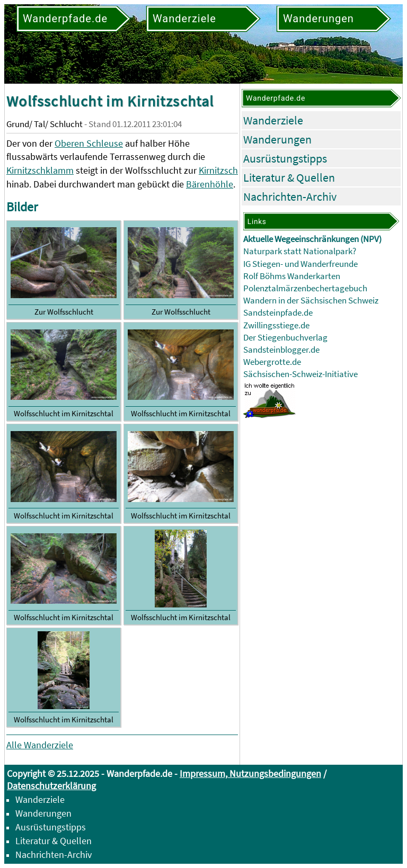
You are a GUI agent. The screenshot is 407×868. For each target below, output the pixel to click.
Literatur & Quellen (289, 177)
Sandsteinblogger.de (281, 350)
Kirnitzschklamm (40, 170)
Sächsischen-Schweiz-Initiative (300, 374)
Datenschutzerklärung (51, 786)
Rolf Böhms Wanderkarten (292, 276)
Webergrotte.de (272, 362)
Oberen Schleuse (89, 143)
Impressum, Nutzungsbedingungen (250, 773)
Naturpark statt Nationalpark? (300, 251)
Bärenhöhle (210, 184)
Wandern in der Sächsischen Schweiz (311, 301)
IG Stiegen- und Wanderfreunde (300, 264)
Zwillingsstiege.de (276, 325)
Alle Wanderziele (40, 745)
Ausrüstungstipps (285, 158)
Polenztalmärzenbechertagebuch (305, 288)
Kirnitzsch (218, 170)
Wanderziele (273, 120)
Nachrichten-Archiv (290, 196)
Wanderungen (277, 139)
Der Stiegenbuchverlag (285, 338)
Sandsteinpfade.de (278, 313)
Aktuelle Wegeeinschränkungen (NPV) (312, 239)
